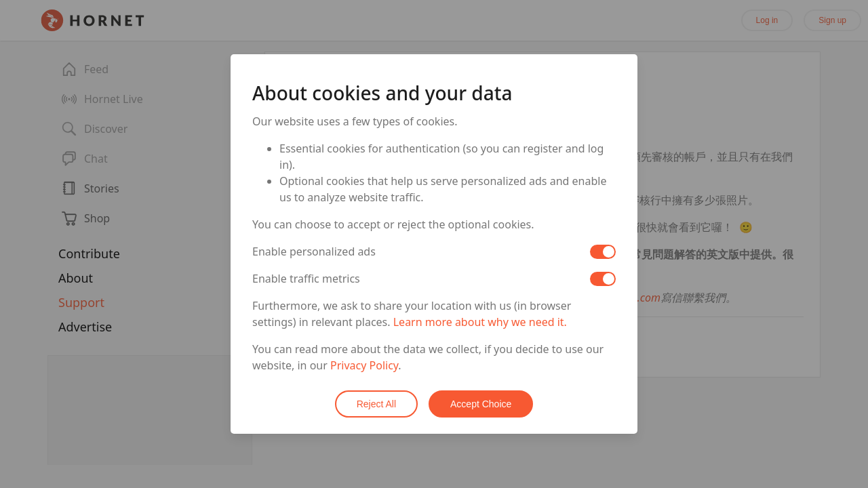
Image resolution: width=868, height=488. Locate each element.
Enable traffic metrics (306, 279)
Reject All (376, 404)
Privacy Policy (364, 365)
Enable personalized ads (314, 251)
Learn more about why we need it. (480, 322)
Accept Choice (481, 404)
